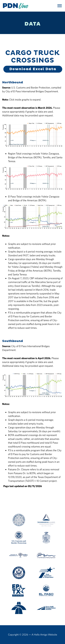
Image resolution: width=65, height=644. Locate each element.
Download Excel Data (33, 69)
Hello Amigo (41, 635)
